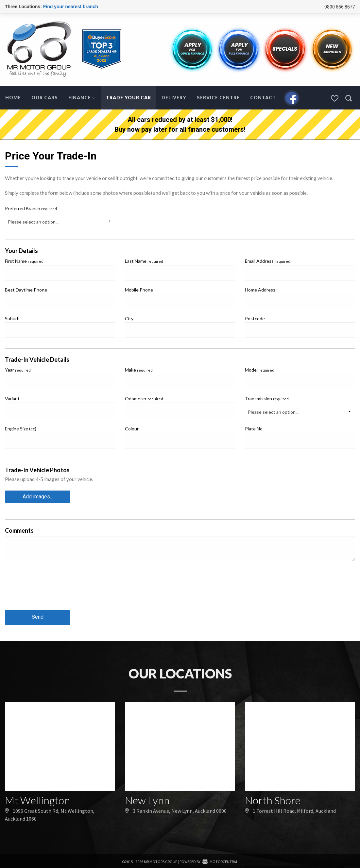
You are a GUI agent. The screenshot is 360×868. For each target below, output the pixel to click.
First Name (24, 261)
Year (18, 370)
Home (13, 98)
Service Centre (218, 98)
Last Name (144, 261)
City (129, 318)
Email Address (268, 261)
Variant (12, 399)
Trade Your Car (129, 98)
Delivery (174, 98)
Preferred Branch (31, 208)
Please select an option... (33, 222)
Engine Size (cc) (21, 429)
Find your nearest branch (71, 7)
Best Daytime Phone (26, 290)
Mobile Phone (139, 290)
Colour (132, 429)
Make (139, 370)
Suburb (12, 318)
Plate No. (254, 429)
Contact (263, 98)
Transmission (267, 399)
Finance (82, 98)
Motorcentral (220, 860)
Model (260, 370)
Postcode (255, 318)
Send (38, 616)
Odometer (144, 399)
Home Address (260, 290)
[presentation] (55, 590)
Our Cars (45, 98)
